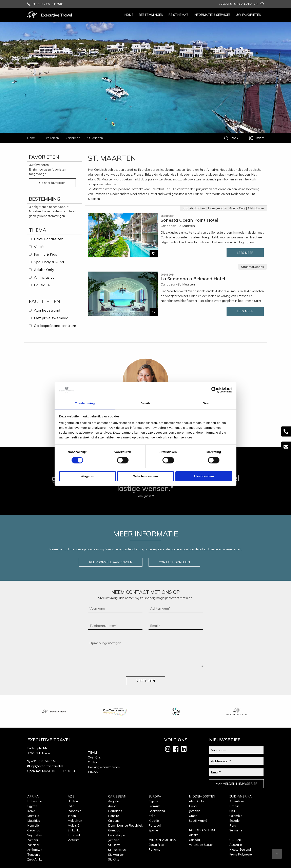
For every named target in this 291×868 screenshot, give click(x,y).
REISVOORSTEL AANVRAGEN (111, 562)
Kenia (31, 811)
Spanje (153, 830)
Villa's (39, 247)
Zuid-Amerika (240, 796)
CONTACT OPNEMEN (174, 562)
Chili (232, 811)
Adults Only (44, 270)
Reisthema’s (178, 15)
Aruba (112, 806)
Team (92, 753)
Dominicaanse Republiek (125, 825)
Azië (71, 796)
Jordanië (195, 811)
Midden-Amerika (162, 840)
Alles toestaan (204, 476)
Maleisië (73, 825)
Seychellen (35, 835)
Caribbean (117, 796)
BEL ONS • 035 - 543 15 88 (45, 4)
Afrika (33, 796)
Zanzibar (33, 845)
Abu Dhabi (196, 801)
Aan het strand (47, 310)
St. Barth (114, 845)
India (71, 806)
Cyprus (153, 801)
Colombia (236, 816)
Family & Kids (45, 254)
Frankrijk (154, 806)
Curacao (114, 821)
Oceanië (236, 840)
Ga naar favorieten (52, 183)
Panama (154, 850)
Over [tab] (206, 403)
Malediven (75, 821)
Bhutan (73, 801)
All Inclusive (44, 277)
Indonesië (74, 811)
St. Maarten (116, 855)
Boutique (42, 285)
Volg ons (225, 4)
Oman (193, 816)
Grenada (114, 830)
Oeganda (34, 830)
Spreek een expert (249, 4)
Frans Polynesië (241, 854)
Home (129, 15)
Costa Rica (156, 845)
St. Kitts (114, 859)
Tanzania (34, 855)
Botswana (35, 801)
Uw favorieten (248, 15)
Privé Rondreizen (49, 239)
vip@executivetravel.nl (47, 766)
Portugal (155, 825)
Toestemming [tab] (85, 403)
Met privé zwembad (51, 318)
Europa (155, 796)
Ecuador (235, 821)
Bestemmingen (151, 15)
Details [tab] (145, 403)
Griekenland (157, 811)
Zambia (33, 840)
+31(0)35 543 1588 (45, 761)
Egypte (32, 806)
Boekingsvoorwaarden (104, 767)
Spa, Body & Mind (49, 262)
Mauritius (34, 821)
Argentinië (237, 801)
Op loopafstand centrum (55, 326)
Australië (236, 845)
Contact (93, 762)
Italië (152, 816)
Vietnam (74, 840)
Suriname (236, 830)
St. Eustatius (117, 850)
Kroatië (154, 821)
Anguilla (114, 801)
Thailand (74, 835)
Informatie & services (212, 15)
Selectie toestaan (146, 476)
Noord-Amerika (202, 830)
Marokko (33, 816)
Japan (72, 816)
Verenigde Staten (201, 845)
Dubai (193, 806)
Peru (233, 825)
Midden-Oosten (202, 796)
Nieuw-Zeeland (240, 850)
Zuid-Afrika (35, 859)
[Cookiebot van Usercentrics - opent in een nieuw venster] (214, 390)
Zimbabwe (35, 850)
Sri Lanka (74, 830)
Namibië (33, 825)
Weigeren (87, 476)
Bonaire (114, 816)
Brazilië (235, 806)
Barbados (115, 811)
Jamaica (114, 840)
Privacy (93, 772)
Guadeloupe (117, 835)
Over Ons (94, 757)
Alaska (194, 835)
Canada (194, 840)
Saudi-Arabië (198, 821)
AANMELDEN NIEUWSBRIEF (236, 784)
